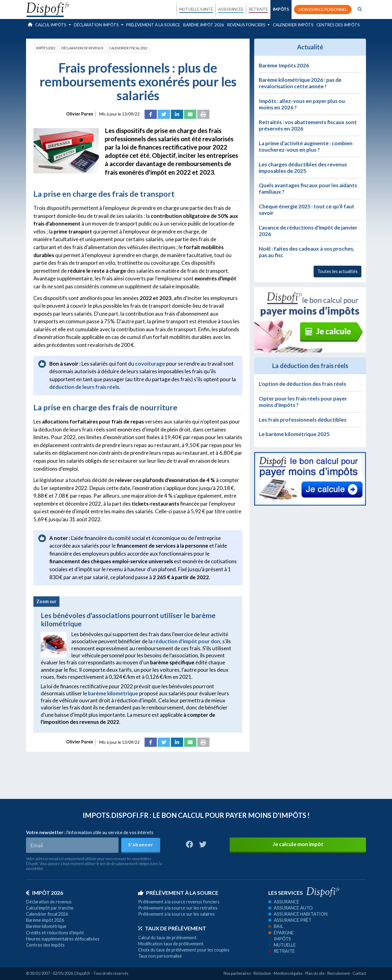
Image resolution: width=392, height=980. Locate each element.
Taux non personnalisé (160, 956)
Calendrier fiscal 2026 (47, 914)
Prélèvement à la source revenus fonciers (179, 902)
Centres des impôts (338, 25)
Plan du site (315, 973)
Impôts (280, 939)
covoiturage (150, 364)
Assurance (284, 902)
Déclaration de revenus (82, 48)
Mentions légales (288, 973)
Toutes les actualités (337, 271)
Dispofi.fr (82, 973)
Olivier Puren (80, 114)
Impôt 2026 (45, 893)
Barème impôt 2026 (204, 25)
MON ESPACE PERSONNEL (323, 9)
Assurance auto (290, 908)
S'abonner (141, 844)
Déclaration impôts (97, 25)
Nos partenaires (237, 973)
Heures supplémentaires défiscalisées (63, 939)
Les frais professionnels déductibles (303, 420)
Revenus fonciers (247, 25)
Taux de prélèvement (172, 928)
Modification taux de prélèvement (171, 944)
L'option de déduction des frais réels (302, 384)
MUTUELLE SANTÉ (196, 9)
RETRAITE (258, 9)
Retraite (282, 951)
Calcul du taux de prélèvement (167, 938)
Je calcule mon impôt (298, 844)
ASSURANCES (231, 9)
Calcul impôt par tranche (50, 908)
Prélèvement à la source (153, 25)
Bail (276, 926)
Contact (359, 973)
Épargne (281, 933)
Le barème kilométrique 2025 (294, 434)
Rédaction (262, 973)
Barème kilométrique (46, 926)
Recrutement (339, 973)
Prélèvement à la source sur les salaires (176, 914)
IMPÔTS (281, 9)
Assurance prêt (290, 920)
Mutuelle (282, 945)
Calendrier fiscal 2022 (128, 48)
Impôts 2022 (46, 48)
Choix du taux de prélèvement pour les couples (184, 950)
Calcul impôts (51, 25)
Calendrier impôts (293, 25)
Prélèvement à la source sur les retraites (178, 908)
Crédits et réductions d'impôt (55, 933)
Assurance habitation (298, 914)
